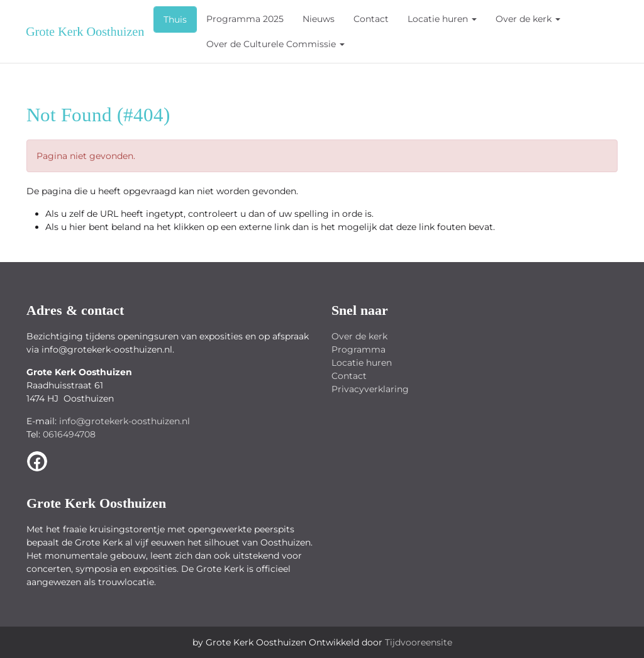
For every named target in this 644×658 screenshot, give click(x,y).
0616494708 (69, 434)
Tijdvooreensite (419, 642)
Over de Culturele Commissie (275, 44)
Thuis (175, 19)
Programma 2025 (245, 19)
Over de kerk (528, 19)
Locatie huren (442, 19)
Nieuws (319, 19)
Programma (358, 349)
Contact (371, 19)
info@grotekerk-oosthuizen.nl (125, 421)
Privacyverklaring (370, 389)
